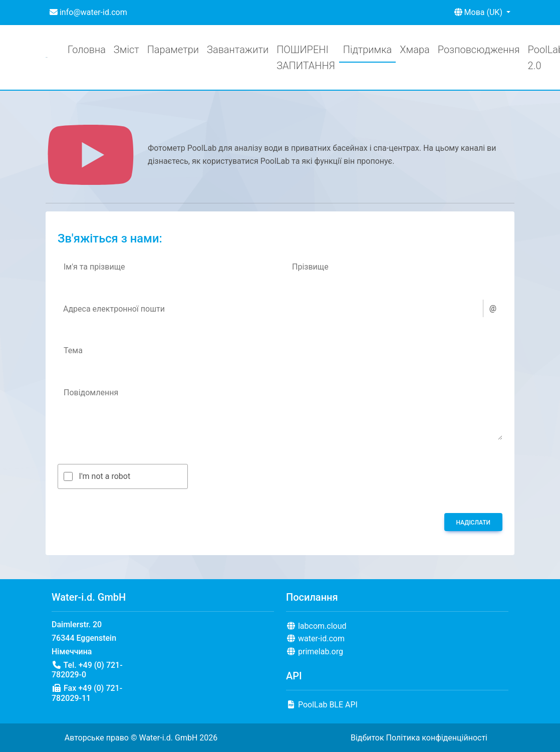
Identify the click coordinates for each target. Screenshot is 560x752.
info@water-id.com (88, 12)
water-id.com (315, 639)
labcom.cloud (316, 626)
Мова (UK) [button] (479, 12)
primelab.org (315, 652)
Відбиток (367, 738)
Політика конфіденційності (437, 738)
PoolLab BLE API (322, 705)
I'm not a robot (105, 476)
